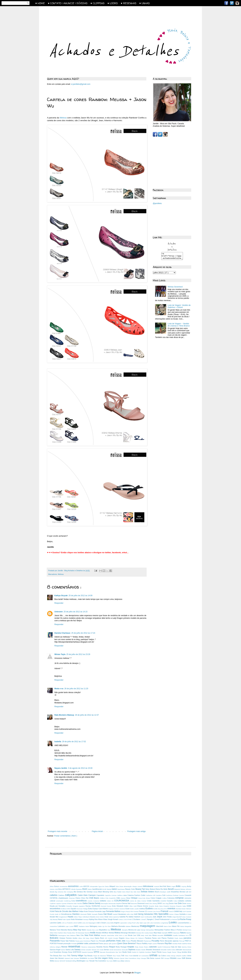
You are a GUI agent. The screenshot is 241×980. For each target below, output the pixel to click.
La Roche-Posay (184, 919)
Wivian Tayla (60, 654)
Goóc (89, 914)
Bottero (152, 892)
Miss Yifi (75, 933)
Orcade (116, 938)
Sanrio (63, 950)
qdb (110, 944)
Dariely (98, 903)
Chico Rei (85, 898)
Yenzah (92, 961)
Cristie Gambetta (154, 901)
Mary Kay (77, 930)
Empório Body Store (156, 906)
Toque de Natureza (100, 956)
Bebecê (153, 889)
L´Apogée (149, 919)
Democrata (112, 903)
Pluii (181, 941)
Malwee (128, 926)
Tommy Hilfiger (78, 956)
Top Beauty (89, 956)
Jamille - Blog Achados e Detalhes (70, 571)
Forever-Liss (152, 911)
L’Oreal (143, 919)
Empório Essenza (170, 906)
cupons (59, 903)
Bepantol (177, 889)
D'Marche (70, 903)
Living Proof (132, 923)
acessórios (74, 886)
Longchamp (165, 923)
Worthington (81, 961)
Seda (102, 950)
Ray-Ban (168, 943)
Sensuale (125, 950)
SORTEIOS (77, 952)
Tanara (165, 952)
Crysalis (170, 901)
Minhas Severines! (175, 288)
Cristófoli (164, 901)
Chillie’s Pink (104, 898)
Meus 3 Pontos (177, 930)
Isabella (58, 742)
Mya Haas (158, 933)
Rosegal (124, 947)
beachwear (121, 889)
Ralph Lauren (153, 944)
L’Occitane (136, 919)
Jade (155, 917)
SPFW (97, 952)
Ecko (114, 906)
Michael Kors (187, 930)
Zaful (115, 961)
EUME (156, 909)
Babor (90, 889)
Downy (189, 903)
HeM (136, 914)
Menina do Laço (135, 930)
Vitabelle (158, 958)
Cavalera (159, 895)
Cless (128, 898)
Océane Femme (66, 938)
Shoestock (157, 950)
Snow (70, 952)
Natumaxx (177, 933)
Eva (159, 909)
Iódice (111, 917)
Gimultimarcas (67, 914)
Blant (100, 892)
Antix (179, 886)
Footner (136, 911)
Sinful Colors (172, 950)
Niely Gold (145, 935)
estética (142, 909)
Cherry (78, 898)
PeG (97, 941)
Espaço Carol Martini (101, 909)
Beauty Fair (140, 889)
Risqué (112, 947)
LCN (63, 923)
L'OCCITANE (128, 919)
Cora (73, 901)
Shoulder (164, 950)
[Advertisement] (106, 15)
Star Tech (119, 952)
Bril (190, 892)
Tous (115, 956)
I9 (187, 914)
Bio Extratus (79, 892)
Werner (57, 961)
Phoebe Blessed (137, 941)
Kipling (92, 919)
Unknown (59, 612)
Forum (158, 911)
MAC (76, 926)
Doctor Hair (173, 903)
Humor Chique (174, 914)
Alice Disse (120, 886)
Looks (173, 922)
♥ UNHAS (145, 3)
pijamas (176, 941)
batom (115, 889)
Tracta (119, 956)
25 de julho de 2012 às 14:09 (80, 596)
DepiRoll (119, 903)
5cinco (57, 886)
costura (103, 901)
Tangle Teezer (172, 952)
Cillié (119, 898)
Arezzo (52, 889)
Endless (64, 909)
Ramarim (161, 943)
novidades (168, 935)
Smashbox (58, 952)
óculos (75, 938)
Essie (128, 909)
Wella (52, 961)
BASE (105, 889)
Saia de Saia (176, 947)
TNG (69, 956)
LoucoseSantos (184, 923)
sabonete (153, 947)
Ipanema (116, 917)
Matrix (84, 930)
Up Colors (162, 956)
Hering (141, 914)
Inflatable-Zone (94, 917)
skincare (179, 950)
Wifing (74, 961)
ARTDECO (67, 889)
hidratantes (149, 914)
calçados (71, 895)
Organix (122, 938)
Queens (114, 944)
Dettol (147, 903)
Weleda (188, 958)
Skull (52, 952)
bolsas (145, 892)
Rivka (118, 947)
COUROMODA (122, 901)
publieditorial (94, 943)
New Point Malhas (93, 935)
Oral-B (111, 938)
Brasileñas (175, 892)
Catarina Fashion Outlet (137, 895)
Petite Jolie (121, 941)
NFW (117, 935)
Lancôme (53, 923)
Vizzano (174, 958)
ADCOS (87, 886)
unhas (154, 955)
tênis (189, 952)
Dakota (92, 903)
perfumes (111, 941)
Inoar (107, 917)
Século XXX (96, 950)
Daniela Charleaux (62, 633)
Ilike (57, 917)
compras (180, 898)
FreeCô (171, 911)
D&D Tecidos (78, 903)
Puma (101, 943)
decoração (105, 903)
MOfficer (105, 933)
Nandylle (165, 933)
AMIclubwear (148, 886)
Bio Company (69, 892)
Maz (109, 930)
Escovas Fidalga (82, 909)
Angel (173, 886)
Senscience (118, 950)
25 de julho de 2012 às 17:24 (83, 633)
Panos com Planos (160, 938)
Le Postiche (69, 923)
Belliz (166, 889)
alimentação (128, 886)
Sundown (148, 952)
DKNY (160, 903)
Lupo (67, 926)
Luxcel (72, 926)
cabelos (54, 895)
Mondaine (132, 933)
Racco (139, 943)
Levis (80, 923)
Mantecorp (135, 926)
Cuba (175, 901)
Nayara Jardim (61, 768)
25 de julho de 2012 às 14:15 (76, 612)
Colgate (159, 898)
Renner (65, 947)
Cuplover (53, 903)
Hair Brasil (108, 914)
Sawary (78, 950)
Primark (60, 943)
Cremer (144, 901)
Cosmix (90, 901)
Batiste (109, 889)
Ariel (57, 889)
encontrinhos (55, 909)
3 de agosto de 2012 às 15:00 (80, 768)
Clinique (134, 898)
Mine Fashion (59, 933)
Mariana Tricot (55, 930)
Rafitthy (145, 943)
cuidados (181, 901)
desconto (134, 903)
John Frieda (167, 917)
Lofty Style (140, 923)
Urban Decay (171, 956)
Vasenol (67, 958)
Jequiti (160, 917)
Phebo (128, 941)
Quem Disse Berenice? (127, 943)
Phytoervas (148, 941)
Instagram (237, 3)
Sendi (112, 950)
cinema (123, 898)
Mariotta (64, 930)
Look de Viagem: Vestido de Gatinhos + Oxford (179, 308)
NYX (188, 935)
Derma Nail (126, 903)
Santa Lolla (70, 950)
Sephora (132, 950)
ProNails (74, 944)
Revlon (106, 947)
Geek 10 (58, 914)
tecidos (185, 952)
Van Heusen (60, 958)
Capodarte (101, 895)
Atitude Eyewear (77, 889)
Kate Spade (67, 919)
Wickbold (69, 961)
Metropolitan (150, 930)
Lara (59, 923)
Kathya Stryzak (61, 596)
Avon (85, 889)
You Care (110, 961)
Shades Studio (141, 950)
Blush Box (130, 892)
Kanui (60, 919)
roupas (131, 947)
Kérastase (79, 919)
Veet (72, 958)
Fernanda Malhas (114, 911)
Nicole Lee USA (134, 935)
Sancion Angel (55, 950)
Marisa (70, 930)
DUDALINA (96, 906)
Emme (146, 906)
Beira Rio (160, 889)
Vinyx (139, 958)
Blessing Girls (108, 892)
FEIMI (52, 911)
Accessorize (64, 886)
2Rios (52, 886)
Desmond (141, 903)
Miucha (87, 933)
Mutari (152, 933)
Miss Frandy (68, 933)
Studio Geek (127, 952)
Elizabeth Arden (123, 906)
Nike (150, 935)
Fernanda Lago (100, 911)
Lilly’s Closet (101, 923)
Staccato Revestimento (108, 952)
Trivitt (131, 956)
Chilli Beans (95, 898)
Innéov (102, 917)
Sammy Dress (186, 947)
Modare (99, 933)
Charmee (72, 898)
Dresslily (69, 906)
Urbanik (179, 956)
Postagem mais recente (57, 831)
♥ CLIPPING (99, 3)
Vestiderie (84, 958)
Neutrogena (62, 935)
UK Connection (144, 956)
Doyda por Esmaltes (58, 906)
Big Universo (59, 892)
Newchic (104, 935)
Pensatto (103, 941)
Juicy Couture (187, 917)
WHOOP (63, 961)
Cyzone (64, 903)
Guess (101, 914)
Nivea (155, 935)
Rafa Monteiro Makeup (64, 715)
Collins (165, 898)
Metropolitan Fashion (163, 930)
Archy (189, 886)
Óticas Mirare (130, 938)
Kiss (96, 919)
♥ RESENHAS (130, 3)
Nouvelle (161, 935)
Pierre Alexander (166, 941)
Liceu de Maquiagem (89, 923)
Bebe (148, 889)
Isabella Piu (124, 917)
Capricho (108, 895)
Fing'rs (123, 911)
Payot (93, 941)
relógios (58, 947)
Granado (95, 914)
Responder (59, 603)
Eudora (149, 908)
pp (184, 941)
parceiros (187, 938)
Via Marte (91, 958)
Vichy (111, 958)
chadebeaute (64, 898)
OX (137, 938)
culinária (188, 901)
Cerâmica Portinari (173, 895)
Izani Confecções (147, 917)
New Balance (72, 935)
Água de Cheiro (104, 886)
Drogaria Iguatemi (79, 906)
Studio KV (136, 952)
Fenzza (91, 911)
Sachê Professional (164, 947)
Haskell (115, 914)
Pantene (171, 938)
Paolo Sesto (179, 938)
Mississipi (81, 933)
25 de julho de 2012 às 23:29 (78, 654)
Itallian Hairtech (135, 917)
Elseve (140, 906)
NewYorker (111, 935)
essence (123, 909)
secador (89, 950)
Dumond (104, 906)
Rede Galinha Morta (185, 944)
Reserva (84, 947)
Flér (132, 911)
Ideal (190, 914)
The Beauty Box (56, 956)
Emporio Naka (181, 906)
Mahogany (94, 926)
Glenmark (84, 914)
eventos (172, 908)
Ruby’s (147, 947)
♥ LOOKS (114, 3)
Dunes (110, 906)
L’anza (121, 919)
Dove (185, 903)
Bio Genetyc (89, 892)
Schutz (83, 950)
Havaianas (122, 914)
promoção (67, 943)
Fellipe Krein (84, 911)
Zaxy (122, 961)
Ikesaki (53, 917)
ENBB (189, 906)
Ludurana (61, 926)
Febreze (189, 909)
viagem (105, 958)
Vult (184, 958)
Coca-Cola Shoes (144, 898)
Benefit (171, 889)
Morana (139, 933)
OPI (106, 938)
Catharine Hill (151, 895)
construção (60, 901)
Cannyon (92, 895)
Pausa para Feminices (83, 941)
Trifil (123, 956)
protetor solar (83, 943)
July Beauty (54, 919)
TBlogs (179, 952)
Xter (88, 961)
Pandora (148, 938)
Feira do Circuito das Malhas (67, 911)
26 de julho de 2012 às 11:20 (76, 689)
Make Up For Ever (105, 926)
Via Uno (98, 958)
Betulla (52, 892)
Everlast (179, 909)
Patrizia (72, 941)
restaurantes (92, 947)
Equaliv (74, 909)
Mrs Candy (145, 933)
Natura (183, 933)
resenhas (75, 946)
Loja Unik (147, 923)
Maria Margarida (186, 926)
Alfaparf (113, 886)
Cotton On (110, 901)
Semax (107, 950)
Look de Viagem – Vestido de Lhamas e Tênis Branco (179, 326)
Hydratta (183, 914)
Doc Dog (166, 903)
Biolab (96, 892)
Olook (92, 938)
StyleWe (142, 952)
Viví (163, 958)
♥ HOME (42, 3)
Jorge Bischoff (177, 917)
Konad (116, 919)
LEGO (75, 923)
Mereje (143, 930)
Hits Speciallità (162, 914)
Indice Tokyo (78, 917)
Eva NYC (164, 909)
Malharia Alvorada (119, 926)
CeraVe (182, 895)
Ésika (90, 909)
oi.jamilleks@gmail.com (81, 84)
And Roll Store (166, 886)
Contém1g (68, 901)
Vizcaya (167, 958)
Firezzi (128, 911)
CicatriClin (113, 898)
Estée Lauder (135, 909)
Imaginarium (63, 917)
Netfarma (54, 935)
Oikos (81, 938)
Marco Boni (168, 926)
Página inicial (97, 831)
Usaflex (184, 956)
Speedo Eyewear (88, 952)
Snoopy (65, 952)
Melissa (63, 118)
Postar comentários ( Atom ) (66, 836)
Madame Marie (84, 926)
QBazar (106, 944)
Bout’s (158, 892)
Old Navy (86, 938)
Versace (77, 958)
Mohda (112, 933)
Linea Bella (110, 923)
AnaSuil (157, 886)
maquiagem (148, 926)
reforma (53, 947)
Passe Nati (65, 941)
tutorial (136, 956)
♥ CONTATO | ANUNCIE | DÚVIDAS (69, 3)
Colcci (153, 898)
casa (125, 895)
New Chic (80, 935)
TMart (65, 956)
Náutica (189, 933)
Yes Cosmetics (101, 961)
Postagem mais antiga (136, 831)
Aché (81, 886)
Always (135, 886)
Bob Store (137, 892)
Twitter (232, 3)
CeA (164, 895)
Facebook (226, 3)
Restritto (100, 947)
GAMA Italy (178, 911)
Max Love (96, 930)
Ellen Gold (133, 906)
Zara (119, 961)
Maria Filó (176, 926)
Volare (179, 958)
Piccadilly (156, 941)
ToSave (110, 956)
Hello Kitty (130, 914)
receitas (175, 944)
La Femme (174, 919)
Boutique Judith (166, 892)
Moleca (118, 933)
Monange (125, 933)
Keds (73, 919)
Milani (52, 933)
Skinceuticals (187, 950)
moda (93, 933)
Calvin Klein (83, 895)
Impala (71, 917)
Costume (96, 901)
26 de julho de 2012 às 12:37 (87, 715)
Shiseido (149, 950)
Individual (86, 917)
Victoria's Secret (119, 958)
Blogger (137, 973)
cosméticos (82, 901)
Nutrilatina (182, 935)
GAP (185, 911)
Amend (140, 886)
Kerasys (86, 919)
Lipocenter (124, 923)
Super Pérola (157, 952)
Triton (127, 956)
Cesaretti (188, 895)
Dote (180, 903)
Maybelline (103, 930)
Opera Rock (100, 938)
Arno (60, 889)
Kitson (101, 919)
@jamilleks (157, 203)
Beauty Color (130, 889)
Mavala (89, 930)
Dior (151, 903)
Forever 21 (143, 911)
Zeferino (127, 961)
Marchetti (160, 926)
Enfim (69, 909)
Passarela (55, 941)
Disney (155, 903)
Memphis (125, 930)
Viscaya (144, 958)
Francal (165, 911)
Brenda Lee (184, 892)
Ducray (89, 906)
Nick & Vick (123, 935)
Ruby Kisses (139, 947)
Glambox (76, 914)
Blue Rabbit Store (120, 892)
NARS (171, 933)
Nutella (176, 935)
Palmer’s (142, 938)
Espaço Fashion (114, 909)
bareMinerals (97, 889)
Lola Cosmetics (155, 923)
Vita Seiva (151, 958)
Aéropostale (94, 886)
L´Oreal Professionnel (162, 919)
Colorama (171, 898)
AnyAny (184, 886)
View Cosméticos (131, 958)
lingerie (117, 923)
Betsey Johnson (186, 889)
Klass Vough (108, 919)
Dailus (85, 903)
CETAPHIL (54, 898)
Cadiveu (62, 895)
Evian (184, 909)
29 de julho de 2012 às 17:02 (74, 742)
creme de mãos (136, 901)
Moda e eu (59, 689)
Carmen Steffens (117, 895)
